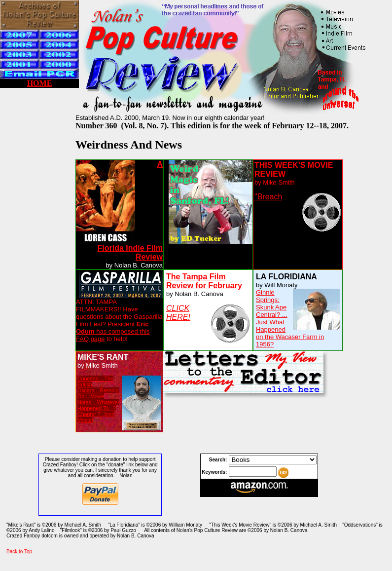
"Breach (268, 197)
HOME (40, 83)
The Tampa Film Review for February (204, 281)
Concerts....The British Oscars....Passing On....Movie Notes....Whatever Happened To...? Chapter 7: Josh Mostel (98, 399)
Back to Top (19, 552)
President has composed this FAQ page (113, 331)
